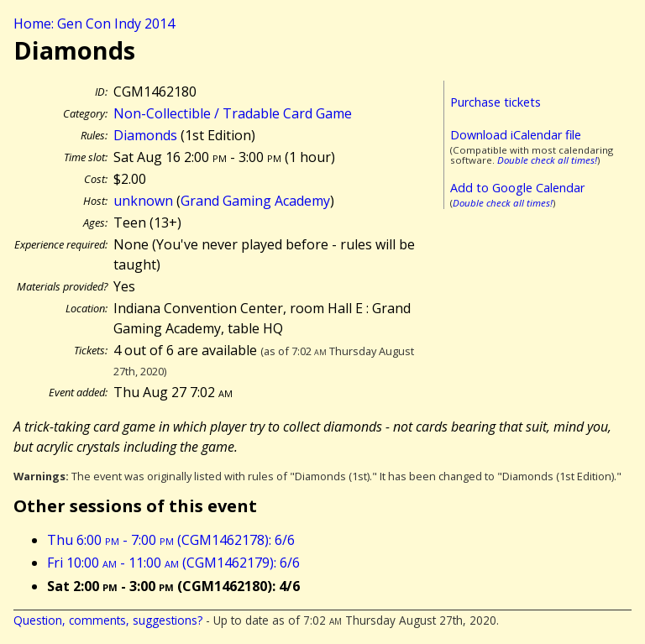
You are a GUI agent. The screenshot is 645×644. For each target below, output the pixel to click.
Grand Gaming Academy (255, 201)
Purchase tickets (496, 102)
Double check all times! (547, 160)
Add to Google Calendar (517, 188)
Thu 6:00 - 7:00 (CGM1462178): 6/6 (171, 540)
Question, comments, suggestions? (108, 620)
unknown (143, 201)
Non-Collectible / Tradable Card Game (233, 113)
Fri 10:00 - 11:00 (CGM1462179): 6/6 (173, 563)
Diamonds (145, 135)
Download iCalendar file (516, 135)
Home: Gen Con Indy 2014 (94, 24)
